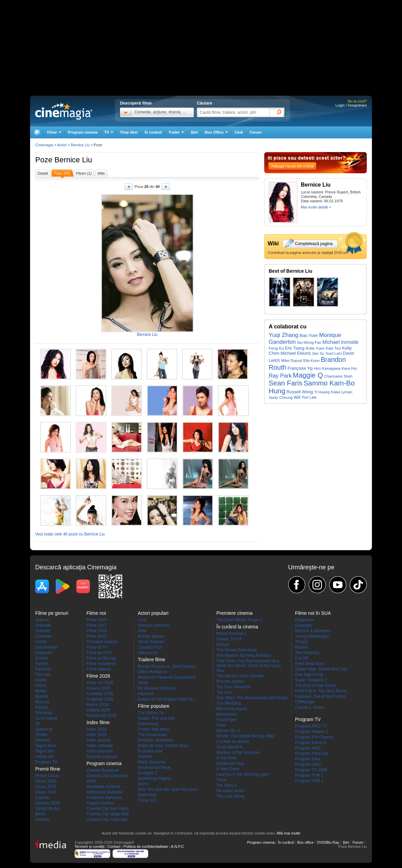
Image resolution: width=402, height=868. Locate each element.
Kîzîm (143, 784)
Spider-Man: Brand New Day (321, 669)
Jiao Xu (318, 353)
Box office (305, 842)
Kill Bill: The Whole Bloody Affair (245, 736)
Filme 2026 (97, 631)
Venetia (42, 819)
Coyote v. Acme (309, 707)
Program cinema (83, 132)
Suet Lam (333, 353)
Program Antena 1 (312, 732)
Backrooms (227, 714)
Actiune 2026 (98, 688)
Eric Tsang (295, 348)
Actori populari (100, 751)
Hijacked (146, 694)
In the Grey (226, 758)
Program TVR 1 (309, 775)
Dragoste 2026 (100, 699)
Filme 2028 (97, 620)
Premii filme (48, 769)
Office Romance (152, 672)
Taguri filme (46, 746)
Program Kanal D (311, 743)
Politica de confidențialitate (146, 846)
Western (43, 740)
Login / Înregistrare (351, 105)
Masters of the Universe (238, 752)
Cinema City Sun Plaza (108, 809)
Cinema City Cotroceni (107, 776)
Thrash (301, 642)
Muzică (42, 696)
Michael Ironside (340, 342)
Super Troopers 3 (311, 680)
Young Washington (312, 636)
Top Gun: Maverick (233, 687)
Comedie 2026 (100, 694)
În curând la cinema (237, 627)
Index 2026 (97, 729)
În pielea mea (150, 751)
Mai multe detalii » (316, 207)
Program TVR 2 (309, 781)
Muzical (42, 702)
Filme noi (96, 613)
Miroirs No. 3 (228, 731)
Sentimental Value (154, 768)
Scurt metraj (46, 718)
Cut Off (301, 658)
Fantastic (44, 669)
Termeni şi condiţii (89, 846)
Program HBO (308, 764)
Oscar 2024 (46, 792)
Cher (142, 631)
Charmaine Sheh (338, 376)
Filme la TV (97, 647)
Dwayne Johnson (153, 625)
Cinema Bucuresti (103, 770)
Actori (62, 145)
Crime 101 (147, 800)
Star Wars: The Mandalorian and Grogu (252, 698)
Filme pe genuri (52, 613)
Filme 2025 (97, 636)
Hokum (223, 645)
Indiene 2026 (98, 710)
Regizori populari (102, 757)
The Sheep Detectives (237, 650)
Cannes (42, 798)
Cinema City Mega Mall (108, 814)
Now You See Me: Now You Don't (168, 789)
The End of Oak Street (315, 686)
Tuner (222, 780)
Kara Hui (349, 368)
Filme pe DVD (99, 653)
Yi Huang (322, 392)
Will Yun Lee (305, 397)
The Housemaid (152, 735)
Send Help (147, 795)
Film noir (43, 675)
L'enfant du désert (233, 742)
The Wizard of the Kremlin (240, 676)
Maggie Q (308, 375)
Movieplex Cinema (103, 787)
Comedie (43, 636)
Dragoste (44, 653)
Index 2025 (97, 735)
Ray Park (280, 376)
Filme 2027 (97, 625)
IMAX (91, 781)
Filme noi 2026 (100, 683)
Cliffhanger (305, 702)
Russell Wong (300, 392)
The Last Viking (231, 796)
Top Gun (224, 692)
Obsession (305, 620)
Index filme (98, 722)
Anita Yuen (315, 348)
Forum (256, 132)
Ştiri (194, 132)
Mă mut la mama (232, 709)
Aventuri (43, 631)
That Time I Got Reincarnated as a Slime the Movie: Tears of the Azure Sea (249, 666)
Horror (41, 680)
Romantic (44, 713)
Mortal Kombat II (231, 634)
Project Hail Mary (153, 729)
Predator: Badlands (155, 740)
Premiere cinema (102, 642)
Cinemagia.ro (64, 111)
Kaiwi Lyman (342, 392)
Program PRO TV (311, 726)
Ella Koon (311, 361)
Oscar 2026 (46, 781)
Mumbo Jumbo (230, 681)
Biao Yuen (309, 336)
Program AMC (308, 748)
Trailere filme (151, 660)
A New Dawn (228, 769)
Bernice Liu (73, 160)
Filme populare (154, 706)
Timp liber (129, 132)
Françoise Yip (300, 368)
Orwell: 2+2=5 (229, 639)
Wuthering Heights (155, 778)
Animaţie (43, 625)
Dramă (41, 658)
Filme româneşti (101, 664)
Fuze (221, 725)
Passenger (226, 720)
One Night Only (309, 675)
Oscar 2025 (46, 787)
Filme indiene (99, 669)
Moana (301, 647)
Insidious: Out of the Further (320, 696)
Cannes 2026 (47, 803)
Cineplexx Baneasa (104, 798)
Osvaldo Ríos (150, 647)
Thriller (42, 735)
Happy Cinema (100, 803)
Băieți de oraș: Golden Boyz (163, 746)
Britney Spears (151, 636)
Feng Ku (276, 348)
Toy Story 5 (227, 785)
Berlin (41, 814)
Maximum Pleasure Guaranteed (167, 677)
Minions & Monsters (313, 631)
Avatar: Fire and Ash (156, 718)
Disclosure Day (230, 763)
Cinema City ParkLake (107, 819)
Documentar (46, 647)
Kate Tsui (333, 348)
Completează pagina (314, 244)
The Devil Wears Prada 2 (239, 620)
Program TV (46, 762)
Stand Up (44, 729)
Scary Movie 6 (229, 747)
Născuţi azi (148, 653)
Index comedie (100, 746)
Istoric (41, 686)
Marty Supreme (152, 762)
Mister (41, 691)
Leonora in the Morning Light (243, 774)
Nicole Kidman (151, 642)
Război (42, 707)
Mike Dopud (291, 361)
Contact (114, 846)
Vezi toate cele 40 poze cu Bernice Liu (70, 534)
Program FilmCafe (312, 754)
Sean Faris (286, 383)
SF (38, 724)
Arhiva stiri (45, 757)
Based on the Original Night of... (167, 699)
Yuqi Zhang (284, 335)
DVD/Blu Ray (328, 842)
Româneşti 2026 (101, 716)
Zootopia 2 (148, 773)
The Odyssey (307, 653)
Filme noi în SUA (313, 613)
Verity (143, 683)
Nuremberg (148, 724)
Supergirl (303, 625)
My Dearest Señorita (156, 688)
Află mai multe (289, 833)
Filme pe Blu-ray (101, 658)
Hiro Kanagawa (327, 368)
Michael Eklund (296, 353)
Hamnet (145, 757)
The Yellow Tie (151, 713)
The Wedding (229, 703)
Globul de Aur (48, 809)
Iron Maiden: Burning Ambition (244, 655)
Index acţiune (99, 740)
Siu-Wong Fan (309, 342)
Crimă (41, 642)
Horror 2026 (97, 705)
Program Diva (307, 759)
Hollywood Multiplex (105, 792)
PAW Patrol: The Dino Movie (321, 691)
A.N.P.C (177, 846)
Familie (42, 664)
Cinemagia (44, 145)
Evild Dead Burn (310, 664)
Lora (142, 620)
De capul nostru (231, 791)
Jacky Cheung (281, 397)
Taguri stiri (45, 751)
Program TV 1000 (311, 770)
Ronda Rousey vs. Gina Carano (167, 666)
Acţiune (42, 620)
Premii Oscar (47, 776)
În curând (153, 132)
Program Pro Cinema (314, 737)
